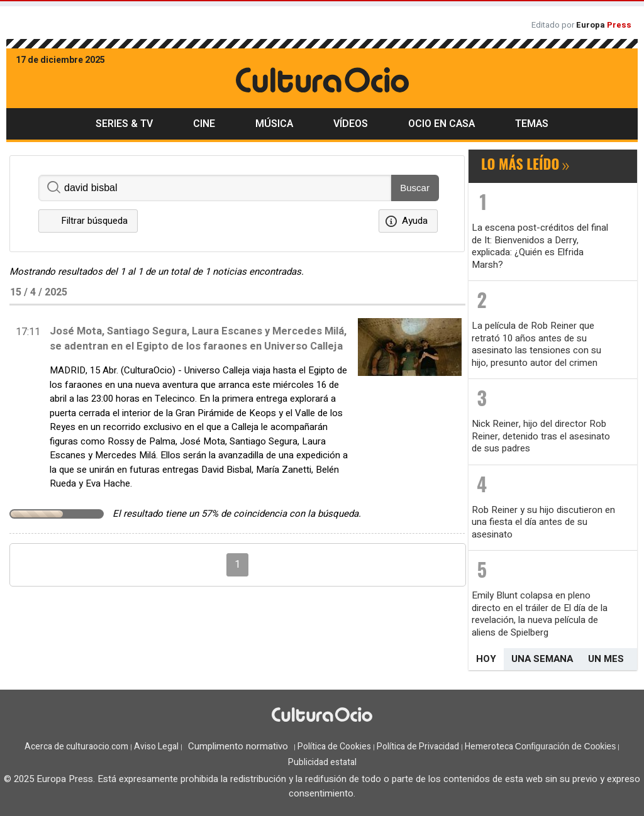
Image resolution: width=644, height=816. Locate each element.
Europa (604, 25)
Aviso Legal (156, 747)
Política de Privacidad (418, 747)
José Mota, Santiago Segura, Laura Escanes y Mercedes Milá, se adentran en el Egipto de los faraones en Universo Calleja (198, 339)
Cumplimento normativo (238, 746)
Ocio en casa (441, 124)
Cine (204, 124)
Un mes (606, 659)
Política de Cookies (334, 747)
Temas (532, 124)
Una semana (542, 659)
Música (274, 124)
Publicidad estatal (322, 762)
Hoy (486, 659)
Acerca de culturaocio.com (76, 747)
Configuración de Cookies (565, 746)
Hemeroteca (489, 747)
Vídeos (351, 124)
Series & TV (124, 124)
